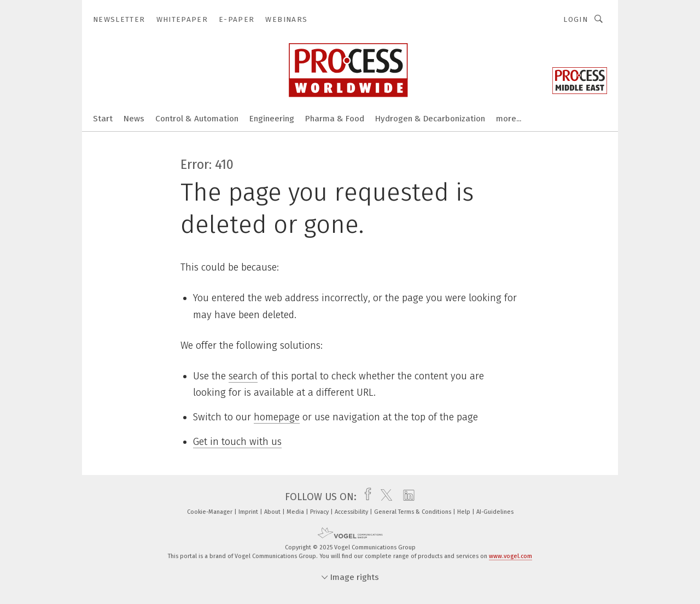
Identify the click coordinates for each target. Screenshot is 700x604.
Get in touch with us (237, 442)
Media (296, 512)
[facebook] (365, 497)
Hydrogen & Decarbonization (430, 119)
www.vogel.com (511, 556)
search (243, 376)
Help (465, 512)
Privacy (320, 512)
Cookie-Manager (211, 512)
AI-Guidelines (495, 512)
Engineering (272, 119)
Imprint (249, 512)
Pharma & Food (335, 119)
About (273, 512)
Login (576, 19)
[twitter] (384, 497)
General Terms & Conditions (413, 512)
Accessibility (352, 512)
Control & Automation (197, 119)
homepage (277, 417)
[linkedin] (406, 497)
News (134, 119)
